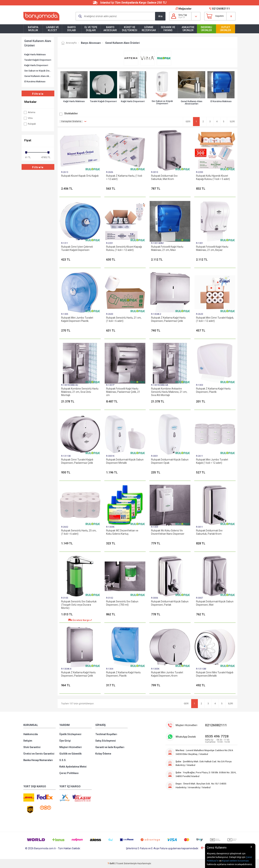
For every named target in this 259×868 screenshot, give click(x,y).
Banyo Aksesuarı (110, 29)
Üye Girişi (65, 741)
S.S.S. (63, 760)
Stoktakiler (71, 113)
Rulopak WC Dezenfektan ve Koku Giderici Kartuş (122, 532)
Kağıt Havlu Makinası (35, 54)
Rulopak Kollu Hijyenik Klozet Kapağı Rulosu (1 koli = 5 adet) (213, 177)
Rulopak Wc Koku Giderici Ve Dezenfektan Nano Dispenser (168, 532)
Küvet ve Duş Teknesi (130, 29)
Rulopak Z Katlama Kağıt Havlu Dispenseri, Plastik (213, 390)
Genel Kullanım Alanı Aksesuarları (38, 76)
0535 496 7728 (217, 736)
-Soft (111, 863)
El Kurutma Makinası (35, 81)
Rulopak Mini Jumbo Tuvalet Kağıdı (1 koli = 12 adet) (212, 461)
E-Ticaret (119, 863)
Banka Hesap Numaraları (38, 760)
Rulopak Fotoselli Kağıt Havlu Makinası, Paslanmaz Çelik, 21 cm (123, 392)
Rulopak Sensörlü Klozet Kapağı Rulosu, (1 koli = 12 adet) (124, 248)
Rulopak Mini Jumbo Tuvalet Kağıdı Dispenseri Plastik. (77, 319)
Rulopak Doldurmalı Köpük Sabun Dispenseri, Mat (215, 603)
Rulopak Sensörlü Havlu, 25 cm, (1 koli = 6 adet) (79, 532)
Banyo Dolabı (72, 29)
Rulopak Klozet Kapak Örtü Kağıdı (80, 176)
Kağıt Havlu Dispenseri (36, 65)
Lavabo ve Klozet (52, 29)
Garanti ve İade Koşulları (110, 747)
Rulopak (30, 124)
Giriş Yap (183, 15)
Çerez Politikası (69, 773)
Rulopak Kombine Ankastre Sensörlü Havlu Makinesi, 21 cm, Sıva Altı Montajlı (169, 392)
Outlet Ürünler (225, 29)
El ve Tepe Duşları (91, 29)
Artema (29, 112)
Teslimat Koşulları (106, 734)
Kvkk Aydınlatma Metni (73, 767)
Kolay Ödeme (103, 754)
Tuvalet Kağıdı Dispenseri (38, 60)
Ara (160, 16)
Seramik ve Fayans (168, 29)
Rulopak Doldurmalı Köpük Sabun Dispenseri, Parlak (170, 603)
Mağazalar (185, 9)
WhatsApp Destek (186, 737)
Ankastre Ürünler (188, 29)
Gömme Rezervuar (149, 29)
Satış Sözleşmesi (106, 741)
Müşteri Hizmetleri (71, 747)
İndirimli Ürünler (206, 29)
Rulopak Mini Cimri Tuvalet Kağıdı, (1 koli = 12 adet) (215, 319)
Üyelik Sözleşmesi (70, 734)
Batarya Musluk (33, 29)
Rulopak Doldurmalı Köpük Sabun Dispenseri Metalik (125, 461)
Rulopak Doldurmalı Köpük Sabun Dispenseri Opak (170, 461)
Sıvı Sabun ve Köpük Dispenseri (38, 71)
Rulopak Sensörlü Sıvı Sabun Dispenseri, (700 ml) (122, 603)
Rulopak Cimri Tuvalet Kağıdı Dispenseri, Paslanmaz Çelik (77, 461)
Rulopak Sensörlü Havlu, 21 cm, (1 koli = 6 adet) (124, 319)
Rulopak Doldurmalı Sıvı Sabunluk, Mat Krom (164, 177)
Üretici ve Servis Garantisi (39, 754)
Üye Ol (182, 17)
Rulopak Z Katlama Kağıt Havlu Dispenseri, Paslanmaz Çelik (168, 319)
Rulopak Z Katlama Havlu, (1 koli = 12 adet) (124, 177)
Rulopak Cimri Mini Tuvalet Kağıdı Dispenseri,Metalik (215, 674)
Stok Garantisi (32, 747)
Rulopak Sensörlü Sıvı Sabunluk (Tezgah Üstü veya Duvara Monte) (79, 605)
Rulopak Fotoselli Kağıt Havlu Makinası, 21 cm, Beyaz (212, 248)
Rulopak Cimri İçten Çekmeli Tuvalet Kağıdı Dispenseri (77, 248)
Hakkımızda (31, 734)
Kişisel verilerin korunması (235, 861)
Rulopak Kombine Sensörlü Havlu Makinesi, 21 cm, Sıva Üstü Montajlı (80, 392)
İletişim (28, 741)
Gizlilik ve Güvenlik (71, 754)
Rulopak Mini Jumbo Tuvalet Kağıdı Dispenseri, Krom (167, 674)
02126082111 (221, 9)
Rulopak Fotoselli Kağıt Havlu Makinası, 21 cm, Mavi (167, 248)
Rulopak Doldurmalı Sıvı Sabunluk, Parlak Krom (209, 532)
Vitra (28, 118)
